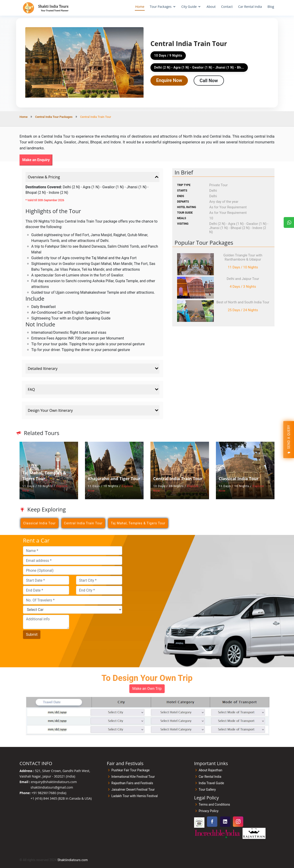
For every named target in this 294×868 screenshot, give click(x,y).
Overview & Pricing (94, 177)
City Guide (189, 7)
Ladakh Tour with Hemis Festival (135, 796)
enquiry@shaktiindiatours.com (54, 782)
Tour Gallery (207, 790)
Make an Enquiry (36, 160)
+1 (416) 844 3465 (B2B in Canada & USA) (61, 798)
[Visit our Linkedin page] (225, 822)
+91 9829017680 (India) (49, 793)
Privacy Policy (209, 811)
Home (140, 7)
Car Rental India (250, 7)
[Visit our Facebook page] (212, 822)
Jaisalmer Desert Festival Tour (133, 790)
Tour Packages (161, 7)
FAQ (94, 389)
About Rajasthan (211, 770)
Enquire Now (169, 80)
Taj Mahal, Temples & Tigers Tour (138, 523)
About (211, 7)
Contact (227, 7)
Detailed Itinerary (94, 369)
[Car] (73, 610)
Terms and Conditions (214, 804)
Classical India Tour (40, 523)
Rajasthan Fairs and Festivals (132, 783)
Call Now (209, 81)
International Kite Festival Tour (133, 777)
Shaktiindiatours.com (73, 860)
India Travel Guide (211, 783)
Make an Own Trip (147, 689)
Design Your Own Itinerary (94, 410)
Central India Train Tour (83, 523)
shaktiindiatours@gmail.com (52, 787)
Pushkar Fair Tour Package (130, 770)
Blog (271, 7)
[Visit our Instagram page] (238, 822)
